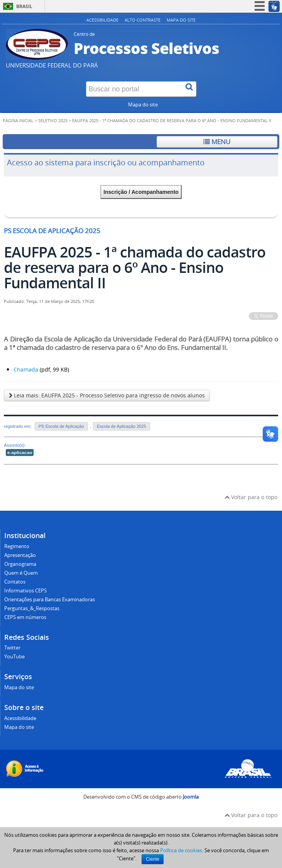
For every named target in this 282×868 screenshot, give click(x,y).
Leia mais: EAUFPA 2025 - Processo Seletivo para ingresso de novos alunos (107, 395)
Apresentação (20, 555)
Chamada (26, 369)
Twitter (12, 648)
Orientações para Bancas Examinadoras (50, 600)
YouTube (14, 657)
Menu (217, 142)
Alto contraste (143, 20)
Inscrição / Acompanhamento (141, 192)
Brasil (24, 6)
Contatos (15, 582)
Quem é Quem (21, 573)
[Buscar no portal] (135, 89)
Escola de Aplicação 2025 (122, 426)
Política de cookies (181, 850)
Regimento (17, 546)
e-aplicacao (20, 453)
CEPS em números (25, 617)
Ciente (153, 859)
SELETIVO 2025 (53, 121)
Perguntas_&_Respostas (32, 608)
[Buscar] (190, 89)
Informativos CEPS (25, 591)
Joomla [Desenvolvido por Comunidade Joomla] (191, 797)
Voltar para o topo (251, 497)
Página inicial (18, 121)
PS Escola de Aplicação (61, 426)
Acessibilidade (102, 20)
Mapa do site (181, 20)
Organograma (20, 564)
